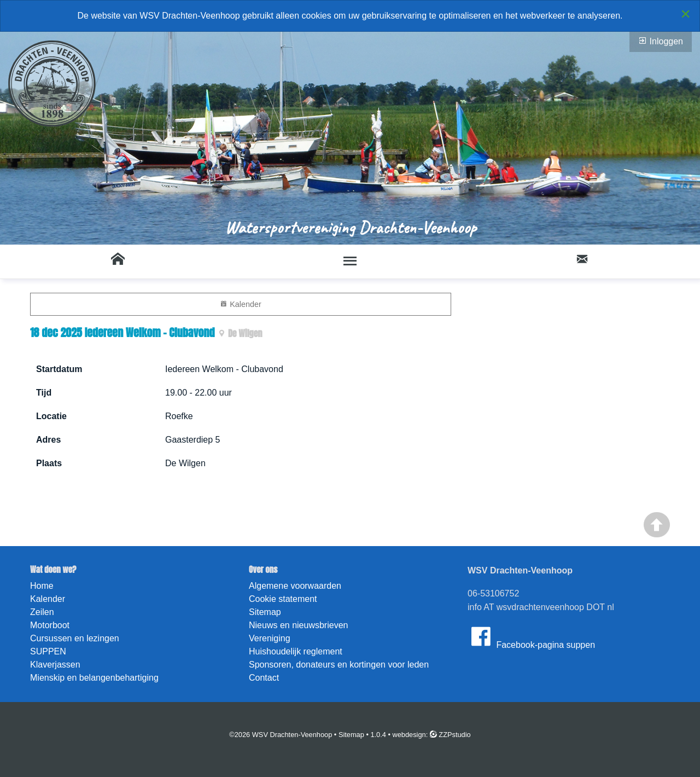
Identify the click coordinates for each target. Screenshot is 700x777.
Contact (264, 678)
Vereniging (270, 638)
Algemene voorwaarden (295, 586)
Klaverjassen (55, 665)
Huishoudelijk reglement (296, 651)
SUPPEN (48, 651)
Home (42, 586)
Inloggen (661, 41)
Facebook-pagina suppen (531, 636)
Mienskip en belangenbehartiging (94, 678)
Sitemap (265, 612)
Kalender (241, 304)
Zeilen (42, 612)
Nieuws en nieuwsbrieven (298, 625)
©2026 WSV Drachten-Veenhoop (281, 735)
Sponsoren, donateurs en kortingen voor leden (339, 665)
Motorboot (50, 625)
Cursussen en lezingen (75, 638)
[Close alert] (686, 14)
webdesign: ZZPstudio (432, 735)
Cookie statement (283, 599)
